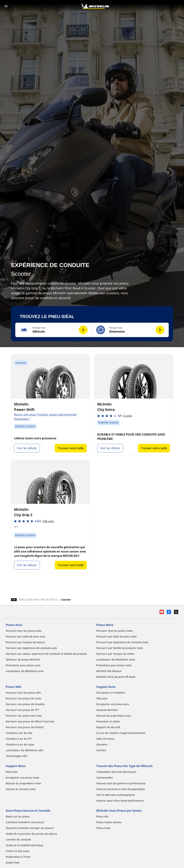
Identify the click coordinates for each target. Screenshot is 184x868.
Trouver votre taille (71, 448)
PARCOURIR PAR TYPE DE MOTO (38, 600)
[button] (54, 330)
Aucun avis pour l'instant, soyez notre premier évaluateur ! (45, 417)
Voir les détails (27, 448)
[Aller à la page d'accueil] (95, 6)
